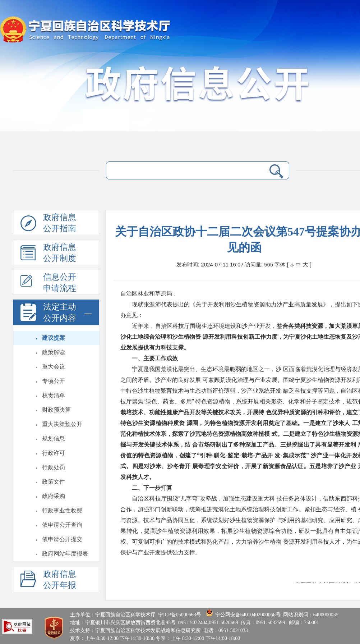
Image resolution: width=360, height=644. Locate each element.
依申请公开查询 (62, 525)
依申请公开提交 (62, 539)
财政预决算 (56, 410)
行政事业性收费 (62, 510)
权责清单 (54, 395)
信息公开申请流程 (48, 284)
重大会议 (54, 367)
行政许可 (54, 453)
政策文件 (54, 482)
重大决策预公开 (62, 424)
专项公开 (54, 381)
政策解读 (54, 352)
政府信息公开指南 (48, 224)
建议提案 (54, 338)
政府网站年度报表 (65, 554)
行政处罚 (54, 467)
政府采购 (54, 496)
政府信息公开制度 (48, 254)
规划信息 (54, 439)
